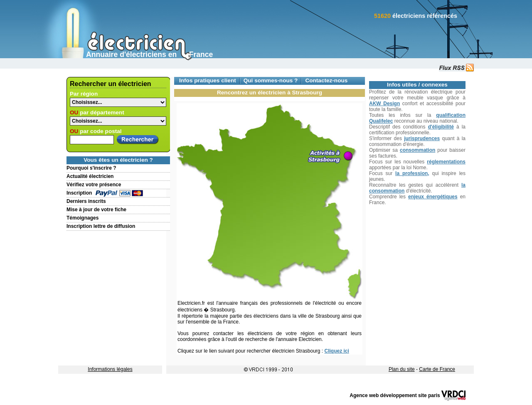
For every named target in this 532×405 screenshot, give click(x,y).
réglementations (446, 162)
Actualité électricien (90, 176)
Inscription (79, 193)
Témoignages (83, 218)
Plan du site (402, 369)
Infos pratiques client (208, 80)
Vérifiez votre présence (94, 185)
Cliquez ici (337, 351)
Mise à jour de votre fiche (96, 210)
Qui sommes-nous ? (271, 80)
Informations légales (110, 369)
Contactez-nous (326, 80)
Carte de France (437, 369)
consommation (417, 150)
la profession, (412, 173)
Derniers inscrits (86, 201)
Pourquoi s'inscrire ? (91, 168)
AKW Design (384, 104)
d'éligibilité (441, 127)
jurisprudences (422, 138)
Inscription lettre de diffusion (101, 226)
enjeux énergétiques (433, 197)
